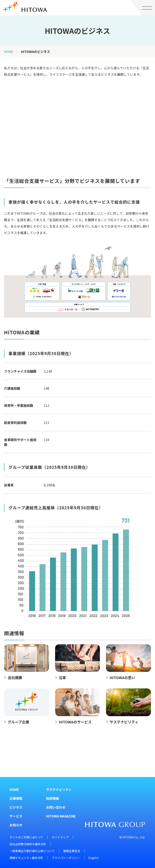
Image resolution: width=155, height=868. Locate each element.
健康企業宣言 (72, 851)
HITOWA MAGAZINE (61, 816)
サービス (16, 816)
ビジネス (16, 807)
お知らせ (16, 825)
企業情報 (16, 798)
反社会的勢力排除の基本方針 (28, 844)
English (94, 858)
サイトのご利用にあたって (26, 837)
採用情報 (52, 798)
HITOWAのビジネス (36, 52)
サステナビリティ (59, 789)
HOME (9, 52)
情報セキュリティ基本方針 (26, 858)
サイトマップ (60, 837)
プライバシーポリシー (66, 858)
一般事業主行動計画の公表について (32, 851)
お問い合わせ (56, 807)
